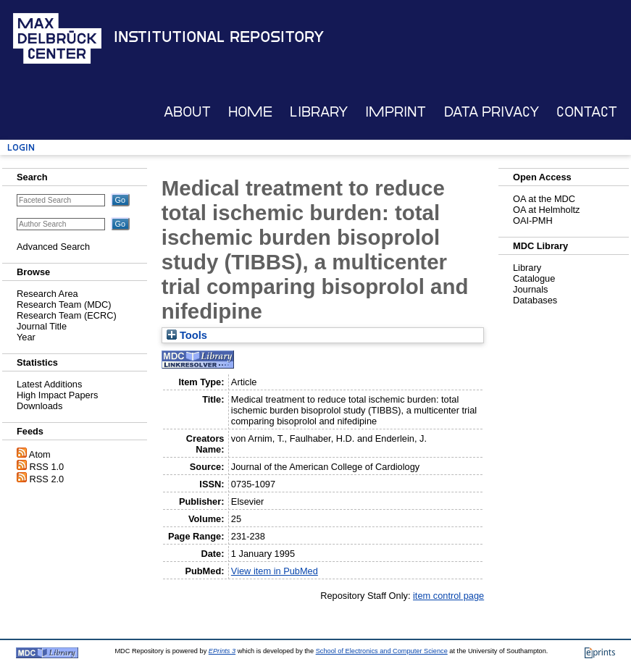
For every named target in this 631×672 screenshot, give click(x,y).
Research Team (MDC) (64, 304)
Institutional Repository (219, 37)
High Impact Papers (57, 395)
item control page (448, 596)
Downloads (39, 406)
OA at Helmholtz (546, 210)
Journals (530, 289)
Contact (587, 112)
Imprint (396, 112)
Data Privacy (492, 112)
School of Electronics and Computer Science (382, 651)
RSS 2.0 (47, 479)
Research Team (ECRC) (67, 315)
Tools (187, 335)
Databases (535, 300)
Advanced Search (53, 247)
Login (21, 147)
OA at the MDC (544, 199)
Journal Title (42, 326)
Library (319, 112)
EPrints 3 (222, 651)
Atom (40, 454)
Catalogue (534, 278)
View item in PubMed (275, 571)
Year (26, 337)
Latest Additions (49, 384)
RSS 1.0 (47, 467)
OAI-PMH (533, 220)
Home (250, 112)
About (187, 112)
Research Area (47, 294)
